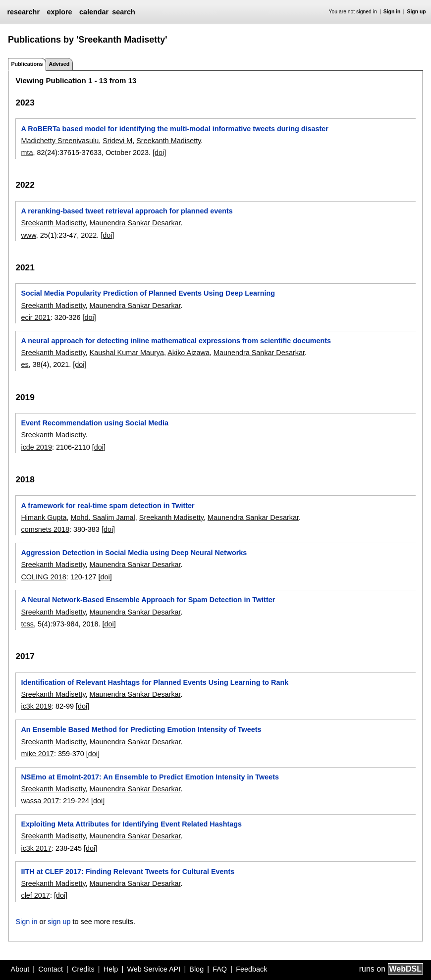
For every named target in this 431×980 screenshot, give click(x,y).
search (123, 12)
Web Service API (154, 969)
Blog (196, 969)
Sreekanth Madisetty (168, 141)
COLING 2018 (43, 577)
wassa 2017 (40, 801)
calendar (94, 12)
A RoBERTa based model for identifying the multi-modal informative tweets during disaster (174, 129)
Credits (83, 969)
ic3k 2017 (36, 848)
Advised (59, 64)
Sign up (417, 12)
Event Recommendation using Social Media (94, 423)
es (25, 364)
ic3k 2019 (36, 706)
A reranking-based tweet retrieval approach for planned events (127, 211)
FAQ (220, 969)
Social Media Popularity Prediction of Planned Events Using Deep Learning (148, 293)
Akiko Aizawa (189, 353)
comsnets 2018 (45, 529)
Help (111, 969)
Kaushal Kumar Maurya (127, 353)
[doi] (159, 153)
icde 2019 (36, 447)
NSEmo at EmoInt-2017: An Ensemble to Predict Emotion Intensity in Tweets (150, 777)
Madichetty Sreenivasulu (60, 141)
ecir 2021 (35, 317)
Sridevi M (117, 141)
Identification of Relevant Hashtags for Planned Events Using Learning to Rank (155, 682)
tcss (27, 624)
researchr (23, 12)
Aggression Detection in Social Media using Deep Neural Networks (134, 553)
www (28, 235)
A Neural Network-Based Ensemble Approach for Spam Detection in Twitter (148, 600)
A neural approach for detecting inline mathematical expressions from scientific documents (176, 341)
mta (27, 153)
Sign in (392, 12)
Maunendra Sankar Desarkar (135, 223)
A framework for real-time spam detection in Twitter (108, 506)
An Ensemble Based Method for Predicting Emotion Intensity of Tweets (141, 729)
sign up (59, 922)
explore (59, 12)
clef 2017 (35, 895)
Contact (51, 969)
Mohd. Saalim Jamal (103, 517)
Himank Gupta (44, 517)
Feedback (251, 969)
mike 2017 (37, 754)
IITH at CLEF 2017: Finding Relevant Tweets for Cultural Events (128, 872)
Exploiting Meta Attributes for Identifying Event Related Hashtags (131, 824)
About (20, 969)
